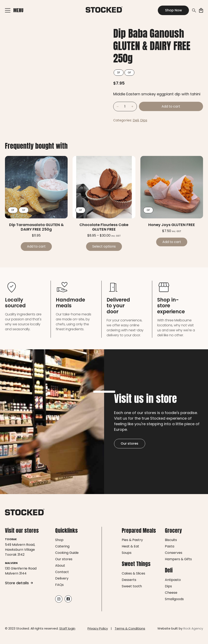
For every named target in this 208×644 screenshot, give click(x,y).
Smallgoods (174, 599)
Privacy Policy (98, 628)
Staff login (67, 628)
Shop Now (173, 10)
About (60, 566)
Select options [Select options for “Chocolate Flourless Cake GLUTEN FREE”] (104, 246)
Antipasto (173, 580)
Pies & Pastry (132, 540)
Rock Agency (193, 628)
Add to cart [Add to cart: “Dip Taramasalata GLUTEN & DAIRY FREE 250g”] (36, 246)
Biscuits (171, 540)
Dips (144, 120)
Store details (19, 583)
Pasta (170, 546)
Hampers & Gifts (178, 559)
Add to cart (171, 106)
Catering (62, 546)
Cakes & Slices (133, 573)
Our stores (130, 443)
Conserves (174, 553)
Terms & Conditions (130, 628)
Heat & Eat (130, 546)
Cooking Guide (67, 553)
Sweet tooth (132, 586)
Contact (62, 572)
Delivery (62, 578)
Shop (59, 540)
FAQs (59, 585)
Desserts (129, 580)
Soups (127, 553)
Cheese (171, 593)
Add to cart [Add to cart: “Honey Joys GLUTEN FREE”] (172, 242)
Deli (136, 120)
